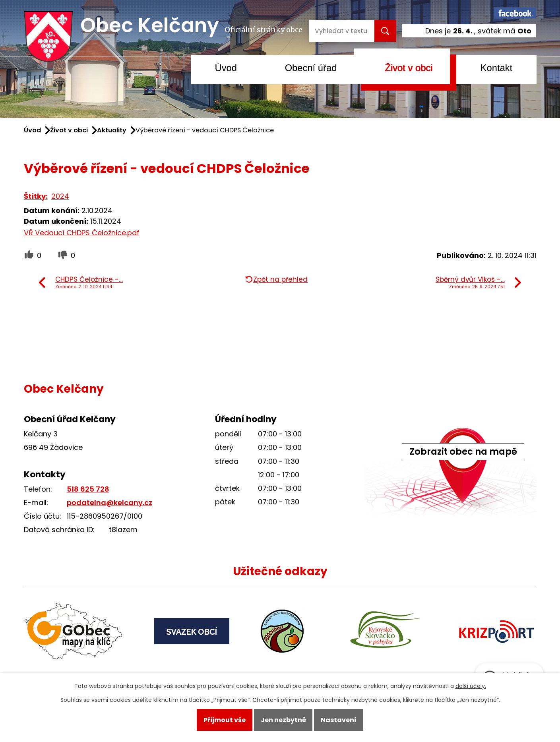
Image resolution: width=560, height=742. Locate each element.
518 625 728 (88, 489)
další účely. (471, 686)
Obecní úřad (311, 68)
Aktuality (112, 130)
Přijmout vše (225, 720)
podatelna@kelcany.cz (109, 503)
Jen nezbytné (283, 720)
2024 (60, 196)
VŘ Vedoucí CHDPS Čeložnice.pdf (82, 233)
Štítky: (36, 196)
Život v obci (409, 68)
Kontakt (497, 68)
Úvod (226, 68)
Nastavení (339, 720)
